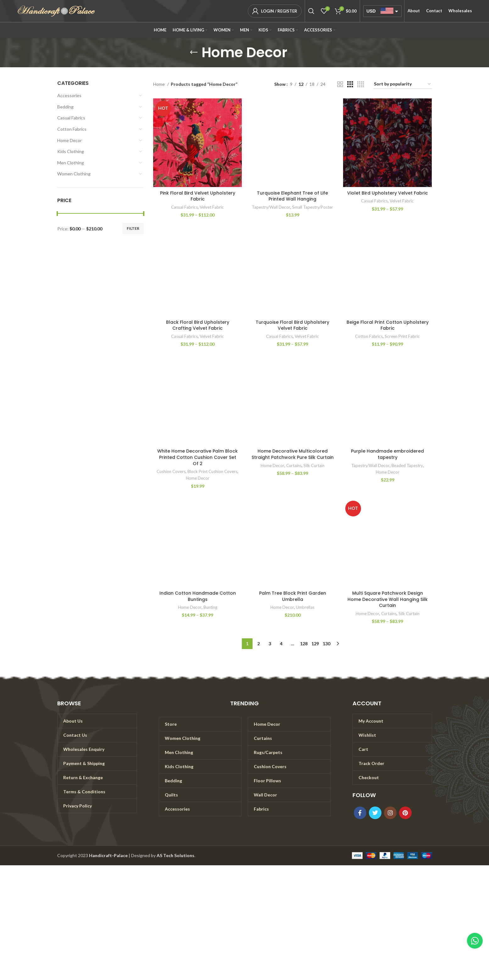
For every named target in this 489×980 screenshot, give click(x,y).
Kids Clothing (71, 151)
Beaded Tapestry (407, 465)
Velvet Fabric (212, 207)
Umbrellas (305, 607)
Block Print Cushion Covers (212, 471)
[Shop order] (403, 84)
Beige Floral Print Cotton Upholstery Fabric (388, 325)
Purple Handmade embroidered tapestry (387, 454)
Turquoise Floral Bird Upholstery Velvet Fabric (292, 325)
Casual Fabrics (71, 118)
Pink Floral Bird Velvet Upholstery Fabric (198, 196)
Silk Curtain (314, 465)
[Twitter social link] (375, 813)
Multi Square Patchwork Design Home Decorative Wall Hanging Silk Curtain (388, 599)
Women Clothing (74, 174)
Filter (133, 228)
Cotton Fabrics (72, 129)
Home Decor (69, 140)
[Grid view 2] (340, 84)
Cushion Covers (171, 471)
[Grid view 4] (361, 84)
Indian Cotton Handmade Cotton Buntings (198, 596)
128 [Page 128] (304, 644)
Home (159, 84)
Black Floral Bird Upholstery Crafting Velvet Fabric (198, 325)
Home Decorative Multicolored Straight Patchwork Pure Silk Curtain (293, 454)
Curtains (294, 465)
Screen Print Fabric (402, 336)
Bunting (210, 607)
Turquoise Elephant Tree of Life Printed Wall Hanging (292, 196)
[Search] (311, 11)
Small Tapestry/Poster (313, 207)
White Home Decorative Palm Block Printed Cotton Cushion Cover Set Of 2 (197, 457)
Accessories (69, 95)
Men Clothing (71, 163)
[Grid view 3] (350, 84)
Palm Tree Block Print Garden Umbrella (293, 596)
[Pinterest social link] (405, 813)
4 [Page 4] (281, 644)
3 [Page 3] (270, 644)
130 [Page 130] (326, 644)
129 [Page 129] (315, 644)
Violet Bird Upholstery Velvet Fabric (388, 193)
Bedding (65, 107)
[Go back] (194, 52)
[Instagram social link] (390, 813)
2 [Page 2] (258, 644)
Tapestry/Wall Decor (271, 207)
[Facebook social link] (360, 813)
